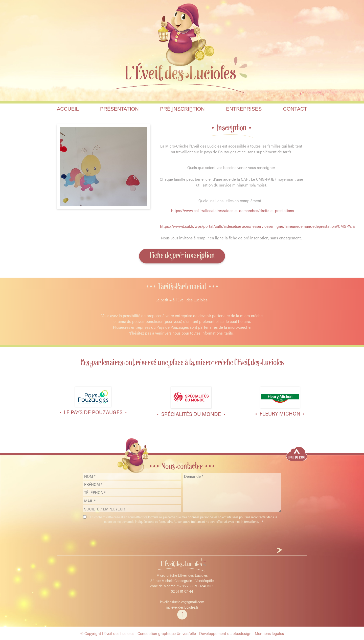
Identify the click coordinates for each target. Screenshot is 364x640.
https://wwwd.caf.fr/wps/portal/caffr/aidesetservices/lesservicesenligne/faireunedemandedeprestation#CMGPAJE (257, 226)
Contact (295, 109)
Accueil (68, 109)
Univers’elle (186, 633)
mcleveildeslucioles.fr (182, 607)
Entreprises (244, 109)
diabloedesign (239, 633)
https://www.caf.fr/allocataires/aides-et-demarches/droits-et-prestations (233, 210)
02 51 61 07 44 (182, 591)
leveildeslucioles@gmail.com (182, 602)
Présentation (119, 109)
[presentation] (182, 536)
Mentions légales (269, 633)
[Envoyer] (279, 551)
